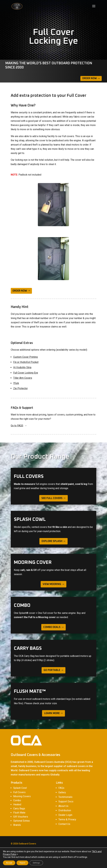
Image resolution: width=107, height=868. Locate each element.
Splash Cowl (20, 788)
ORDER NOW (20, 291)
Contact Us (64, 824)
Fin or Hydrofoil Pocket (26, 362)
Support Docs (66, 801)
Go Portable (52, 670)
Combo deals (52, 627)
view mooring (52, 584)
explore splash (52, 541)
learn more (52, 713)
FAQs (61, 788)
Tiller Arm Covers (23, 378)
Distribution (65, 810)
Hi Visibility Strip (22, 367)
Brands (17, 825)
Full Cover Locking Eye (26, 373)
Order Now (89, 78)
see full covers (52, 498)
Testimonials (65, 797)
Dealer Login (65, 815)
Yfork (16, 383)
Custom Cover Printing (25, 357)
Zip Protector (20, 388)
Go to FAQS (17, 426)
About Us (63, 806)
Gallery (62, 792)
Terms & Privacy (67, 819)
